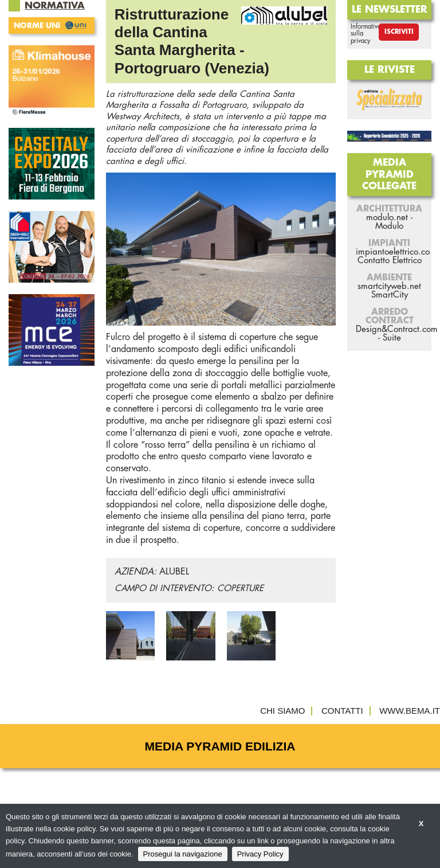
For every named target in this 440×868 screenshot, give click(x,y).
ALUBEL (174, 572)
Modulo (389, 226)
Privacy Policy (260, 854)
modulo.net (387, 218)
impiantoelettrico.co (393, 252)
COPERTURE (240, 589)
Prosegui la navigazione (183, 854)
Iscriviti (399, 32)
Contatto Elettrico (390, 261)
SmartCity (390, 295)
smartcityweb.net (389, 286)
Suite (392, 338)
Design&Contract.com (397, 329)
